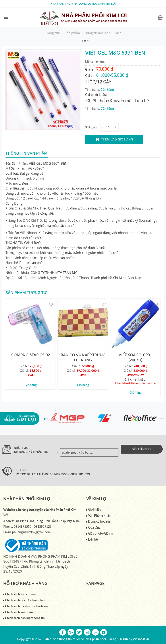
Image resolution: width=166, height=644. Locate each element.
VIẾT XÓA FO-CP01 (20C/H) (135, 357)
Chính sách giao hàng (19, 612)
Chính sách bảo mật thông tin (25, 618)
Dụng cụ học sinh (98, 33)
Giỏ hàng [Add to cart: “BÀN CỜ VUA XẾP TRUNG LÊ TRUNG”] (83, 385)
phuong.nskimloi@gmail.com (31, 532)
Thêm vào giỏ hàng (117, 139)
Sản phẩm (72, 33)
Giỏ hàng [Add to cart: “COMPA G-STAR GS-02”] (31, 385)
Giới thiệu (95, 509)
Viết (118, 33)
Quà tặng (94, 527)
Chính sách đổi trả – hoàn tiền (25, 600)
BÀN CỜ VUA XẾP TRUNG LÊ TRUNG (83, 357)
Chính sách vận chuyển (21, 594)
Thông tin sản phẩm (27, 153)
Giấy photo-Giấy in (101, 533)
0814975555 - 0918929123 (33, 526)
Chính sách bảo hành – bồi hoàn (27, 606)
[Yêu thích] (51, 304)
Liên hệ (93, 539)
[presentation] (46, 419)
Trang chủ (53, 33)
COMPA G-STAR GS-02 (31, 355)
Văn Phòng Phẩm (100, 515)
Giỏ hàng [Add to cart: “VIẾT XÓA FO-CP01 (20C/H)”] (135, 392)
